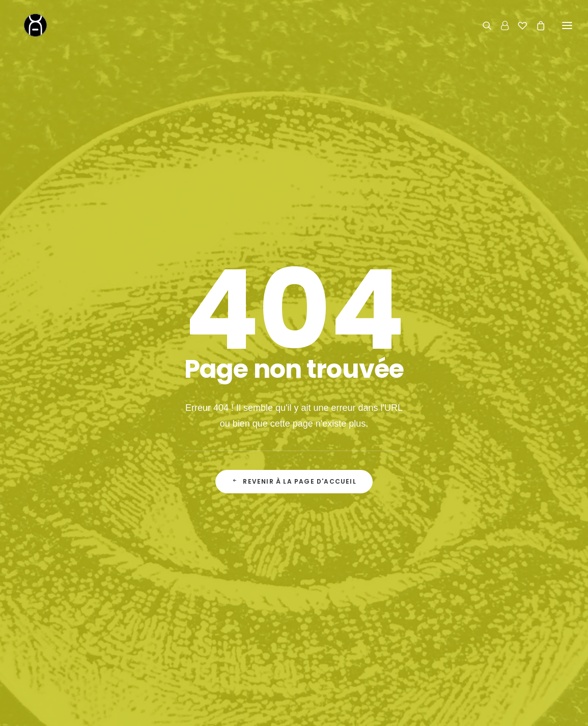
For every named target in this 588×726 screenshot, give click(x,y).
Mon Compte (344, 621)
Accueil (186, 590)
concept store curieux (304, 709)
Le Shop (337, 590)
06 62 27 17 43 (489, 616)
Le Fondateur (197, 621)
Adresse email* (333, 411)
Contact (463, 567)
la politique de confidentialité (403, 452)
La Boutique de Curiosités (218, 606)
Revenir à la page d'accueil (294, 302)
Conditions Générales (359, 638)
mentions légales (376, 709)
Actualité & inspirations (213, 638)
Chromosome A (234, 709)
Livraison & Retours (356, 606)
